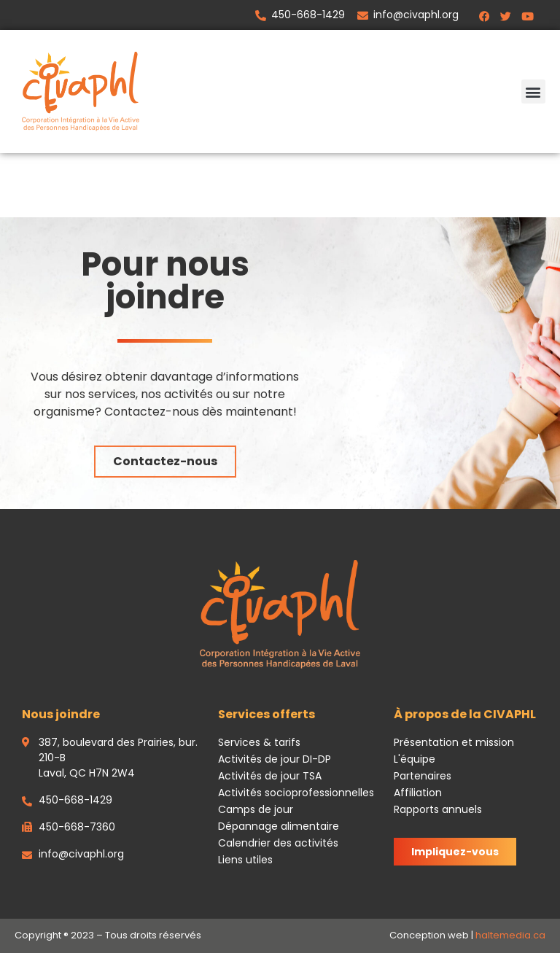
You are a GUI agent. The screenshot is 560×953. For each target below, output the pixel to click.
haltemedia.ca (510, 935)
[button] (533, 92)
